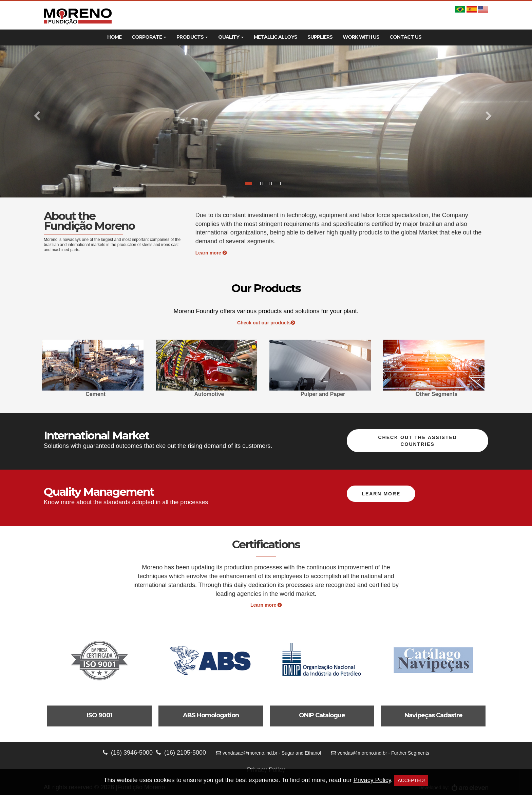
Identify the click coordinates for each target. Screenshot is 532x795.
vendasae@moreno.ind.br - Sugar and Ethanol (269, 753)
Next (481, 370)
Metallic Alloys (275, 37)
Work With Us (361, 37)
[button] (40, 121)
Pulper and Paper (323, 394)
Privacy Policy (372, 780)
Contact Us (405, 37)
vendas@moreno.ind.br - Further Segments (380, 753)
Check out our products (266, 323)
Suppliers (320, 37)
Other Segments (437, 394)
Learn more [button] (381, 494)
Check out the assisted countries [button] (417, 441)
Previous (51, 370)
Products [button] (192, 37)
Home (114, 37)
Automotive (209, 394)
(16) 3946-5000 (128, 753)
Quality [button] (231, 37)
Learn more (211, 253)
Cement (96, 394)
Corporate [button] (149, 37)
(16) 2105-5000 (181, 753)
